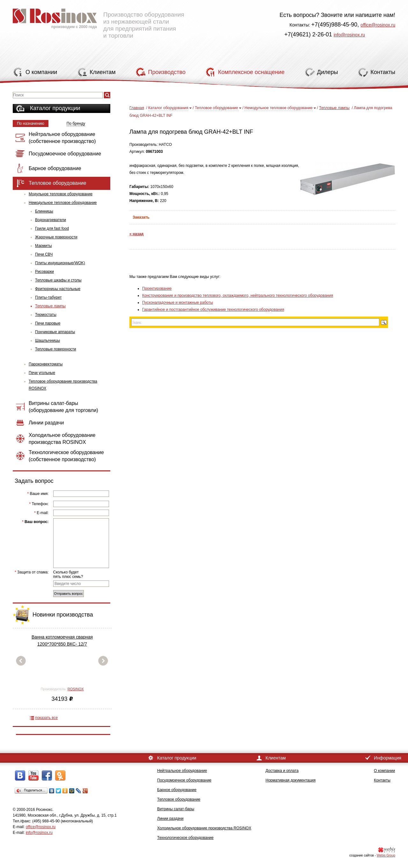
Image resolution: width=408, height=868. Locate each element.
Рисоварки (44, 272)
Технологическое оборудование (185, 838)
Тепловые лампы (50, 306)
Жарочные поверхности (56, 237)
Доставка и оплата (282, 771)
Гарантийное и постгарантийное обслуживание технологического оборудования (213, 310)
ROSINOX (76, 689)
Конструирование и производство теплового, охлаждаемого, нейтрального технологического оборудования (238, 296)
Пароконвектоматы (46, 364)
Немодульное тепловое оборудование (63, 203)
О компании (384, 771)
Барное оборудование (177, 790)
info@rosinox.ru (349, 35)
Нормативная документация (291, 780)
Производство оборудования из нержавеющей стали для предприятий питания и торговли (98, 21)
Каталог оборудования (168, 108)
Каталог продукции (55, 108)
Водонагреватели (51, 220)
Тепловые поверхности (56, 349)
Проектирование (157, 288)
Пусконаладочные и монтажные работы (178, 303)
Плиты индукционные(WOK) (60, 263)
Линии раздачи (170, 819)
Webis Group (386, 855)
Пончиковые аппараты (55, 332)
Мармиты (44, 246)
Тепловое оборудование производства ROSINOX (63, 385)
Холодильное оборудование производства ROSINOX (204, 828)
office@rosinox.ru (378, 25)
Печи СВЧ (44, 254)
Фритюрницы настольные (58, 289)
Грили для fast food (52, 228)
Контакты (382, 780)
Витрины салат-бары (176, 809)
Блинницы (44, 211)
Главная (137, 108)
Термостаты (46, 315)
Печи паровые (48, 323)
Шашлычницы (47, 340)
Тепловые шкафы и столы (58, 280)
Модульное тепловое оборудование (61, 194)
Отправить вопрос (69, 594)
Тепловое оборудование (216, 108)
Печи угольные (42, 373)
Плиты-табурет (48, 297)
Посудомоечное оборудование (184, 780)
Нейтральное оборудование (182, 771)
